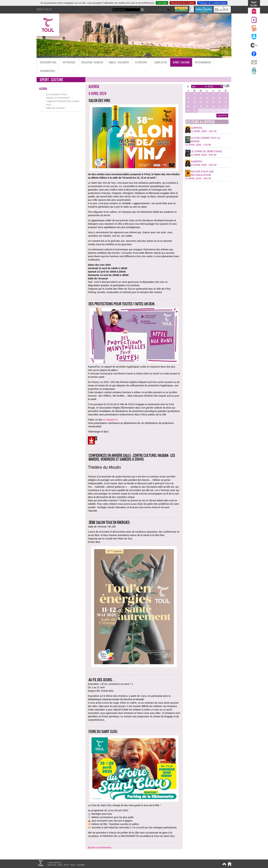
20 (219, 102)
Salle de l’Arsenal (55, 108)
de (160, 10)
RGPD (73, 865)
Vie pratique (69, 62)
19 (213, 102)
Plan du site (52, 865)
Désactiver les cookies (183, 3)
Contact (60, 865)
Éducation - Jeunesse (92, 62)
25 (207, 106)
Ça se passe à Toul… (57, 94)
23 (195, 106)
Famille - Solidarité (119, 62)
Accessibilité (80, 865)
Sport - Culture (181, 62)
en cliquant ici (110, 420)
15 (188, 102)
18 (207, 102)
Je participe (141, 62)
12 (213, 98)
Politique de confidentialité (212, 3)
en (165, 10)
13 (219, 98)
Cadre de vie (160, 62)
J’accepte (162, 3)
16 (195, 102)
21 (226, 102)
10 (201, 98)
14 (226, 98)
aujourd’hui (222, 115)
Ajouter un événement (58, 98)
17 (201, 102)
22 (188, 106)
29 (188, 111)
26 (213, 106)
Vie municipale (48, 71)
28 (226, 106)
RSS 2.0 (66, 865)
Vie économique (203, 62)
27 (219, 106)
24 (201, 106)
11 (207, 98)
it (172, 10)
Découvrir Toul (48, 62)
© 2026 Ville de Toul (55, 863)
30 (195, 111)
